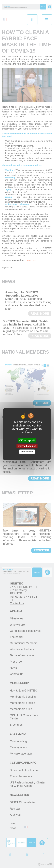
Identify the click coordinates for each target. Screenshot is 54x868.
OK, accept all (27, 440)
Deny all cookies (27, 446)
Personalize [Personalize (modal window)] (27, 452)
